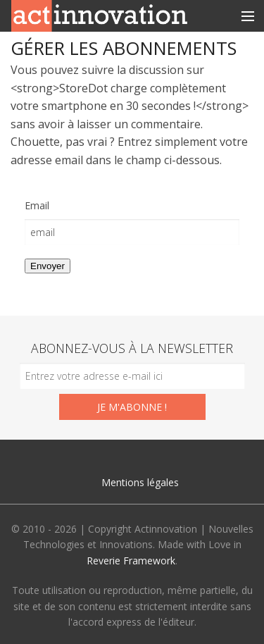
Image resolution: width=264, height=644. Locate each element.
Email (37, 205)
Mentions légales (140, 482)
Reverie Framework (131, 561)
